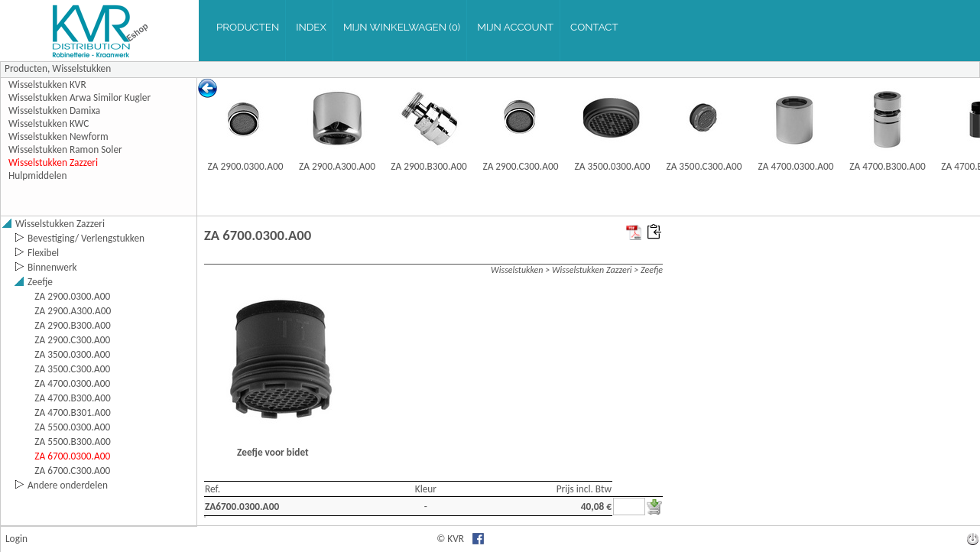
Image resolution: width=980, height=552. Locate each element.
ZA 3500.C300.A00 (704, 166)
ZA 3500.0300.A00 (613, 166)
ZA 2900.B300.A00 (428, 166)
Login (16, 539)
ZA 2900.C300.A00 (520, 166)
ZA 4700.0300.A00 (796, 166)
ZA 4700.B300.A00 (887, 166)
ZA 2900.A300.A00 (337, 166)
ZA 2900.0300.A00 (246, 166)
